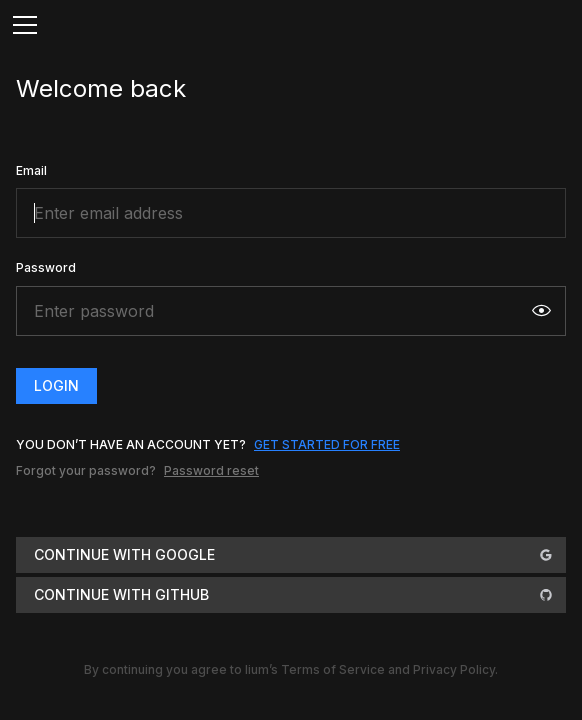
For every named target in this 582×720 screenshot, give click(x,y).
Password (46, 267)
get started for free (327, 444)
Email (31, 170)
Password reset (211, 470)
